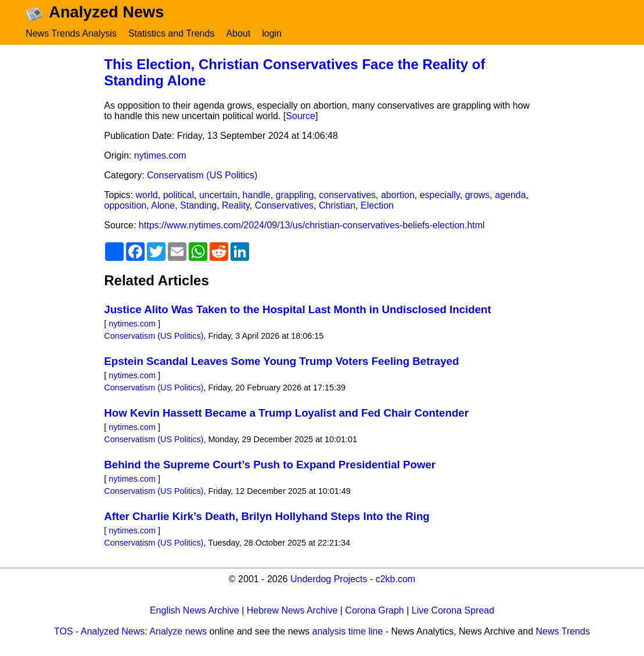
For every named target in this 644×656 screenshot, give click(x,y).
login (272, 33)
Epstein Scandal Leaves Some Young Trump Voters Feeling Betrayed (281, 364)
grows (478, 198)
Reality (236, 208)
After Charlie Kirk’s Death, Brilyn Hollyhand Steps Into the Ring (267, 519)
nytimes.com (160, 158)
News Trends (563, 634)
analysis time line (348, 634)
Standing (198, 208)
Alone (163, 208)
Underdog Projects (329, 582)
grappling (295, 198)
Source (301, 119)
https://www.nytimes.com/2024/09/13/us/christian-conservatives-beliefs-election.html (312, 228)
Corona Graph (374, 613)
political (179, 198)
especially (440, 198)
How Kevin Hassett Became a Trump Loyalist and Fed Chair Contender (286, 416)
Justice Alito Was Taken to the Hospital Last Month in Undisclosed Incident (297, 312)
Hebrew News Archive (292, 613)
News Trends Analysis (71, 33)
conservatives (347, 198)
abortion (398, 198)
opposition (125, 208)
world (147, 198)
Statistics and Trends (172, 33)
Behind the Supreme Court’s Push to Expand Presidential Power (270, 467)
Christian (337, 208)
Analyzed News (113, 634)
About (238, 33)
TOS (64, 634)
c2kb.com (395, 582)
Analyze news (178, 634)
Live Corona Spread (453, 613)
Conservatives (284, 208)
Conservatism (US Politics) (202, 178)
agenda (510, 198)
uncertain (218, 198)
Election (377, 208)
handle (257, 198)
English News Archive (195, 613)
